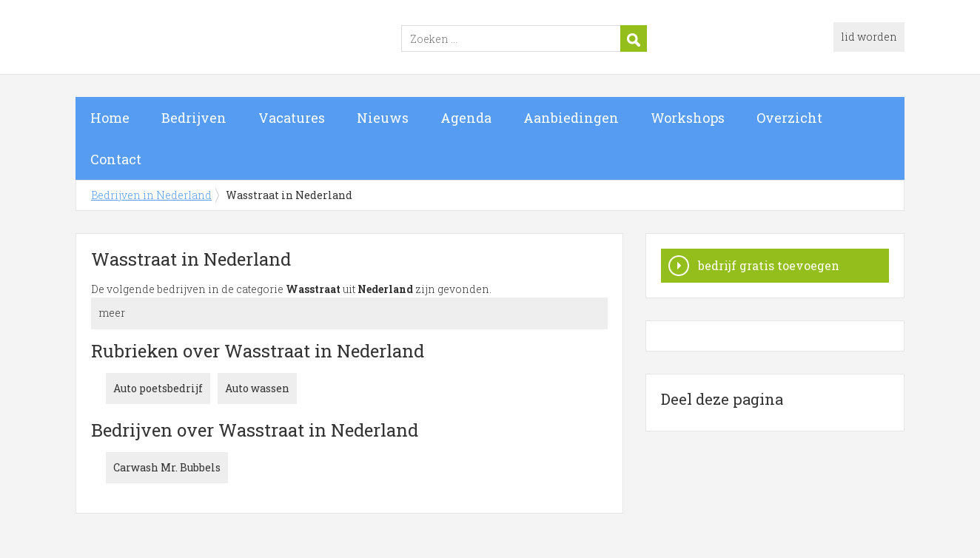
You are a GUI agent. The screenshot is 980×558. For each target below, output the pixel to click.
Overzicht (789, 118)
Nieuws (383, 118)
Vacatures (292, 118)
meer (112, 313)
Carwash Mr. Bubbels (167, 467)
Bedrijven (194, 118)
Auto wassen (257, 388)
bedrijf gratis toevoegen (769, 265)
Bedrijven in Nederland (261, 39)
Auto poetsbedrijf (158, 388)
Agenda (466, 118)
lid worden (869, 37)
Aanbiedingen (571, 118)
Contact (116, 159)
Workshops (688, 118)
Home (110, 118)
